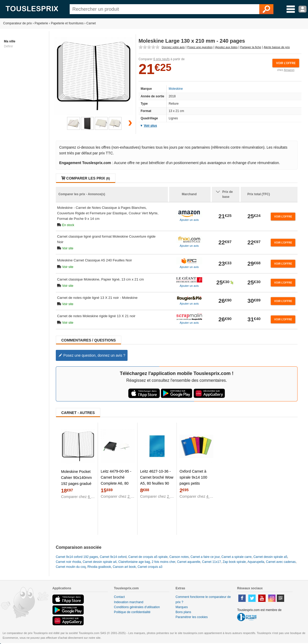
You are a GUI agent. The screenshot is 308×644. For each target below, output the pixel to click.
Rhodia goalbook (99, 567)
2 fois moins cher (163, 562)
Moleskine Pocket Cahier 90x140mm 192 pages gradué (76, 478)
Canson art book (124, 567)
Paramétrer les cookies (192, 617)
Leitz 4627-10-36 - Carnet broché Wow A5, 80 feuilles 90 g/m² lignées (157, 480)
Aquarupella (256, 562)
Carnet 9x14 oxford (113, 557)
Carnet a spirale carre (236, 557)
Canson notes (179, 557)
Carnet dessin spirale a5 (270, 557)
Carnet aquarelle (189, 562)
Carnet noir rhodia (68, 562)
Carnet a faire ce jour (205, 557)
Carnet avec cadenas (281, 562)
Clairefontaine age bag (134, 562)
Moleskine (176, 89)
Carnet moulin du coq (71, 567)
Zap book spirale (234, 562)
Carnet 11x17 (211, 562)
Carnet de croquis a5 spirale (148, 557)
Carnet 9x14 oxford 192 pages (77, 557)
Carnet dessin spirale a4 (100, 562)
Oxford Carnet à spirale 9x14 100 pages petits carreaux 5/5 (193, 480)
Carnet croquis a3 (150, 567)
